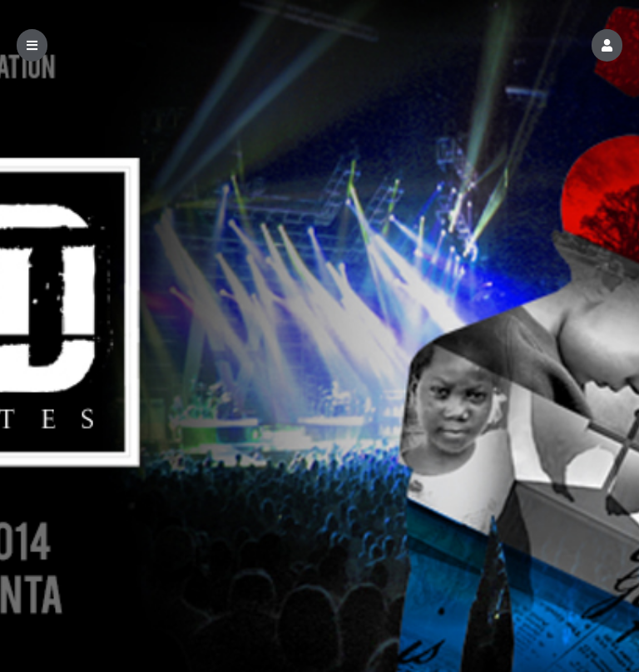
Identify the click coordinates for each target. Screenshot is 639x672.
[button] (607, 45)
